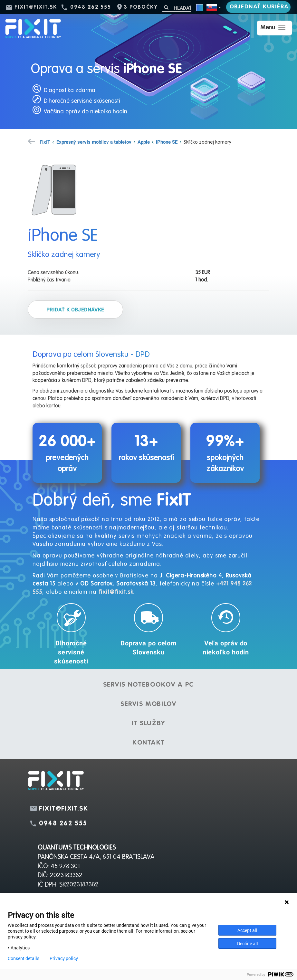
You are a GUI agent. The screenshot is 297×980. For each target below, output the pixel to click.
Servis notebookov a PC (148, 685)
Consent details (24, 958)
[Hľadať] (177, 8)
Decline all (248, 943)
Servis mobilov (148, 704)
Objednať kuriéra (259, 7)
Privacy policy (64, 958)
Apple (144, 142)
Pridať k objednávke (75, 309)
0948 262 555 (91, 7)
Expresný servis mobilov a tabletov (94, 142)
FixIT (45, 142)
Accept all (247, 930)
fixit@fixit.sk (36, 7)
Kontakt (148, 743)
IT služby (148, 724)
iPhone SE (167, 142)
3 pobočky (141, 7)
